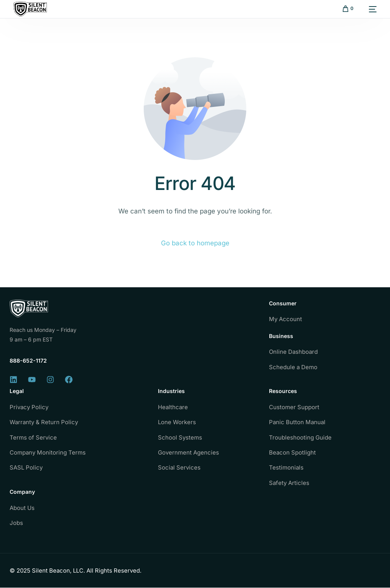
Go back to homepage (195, 243)
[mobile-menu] (369, 9)
